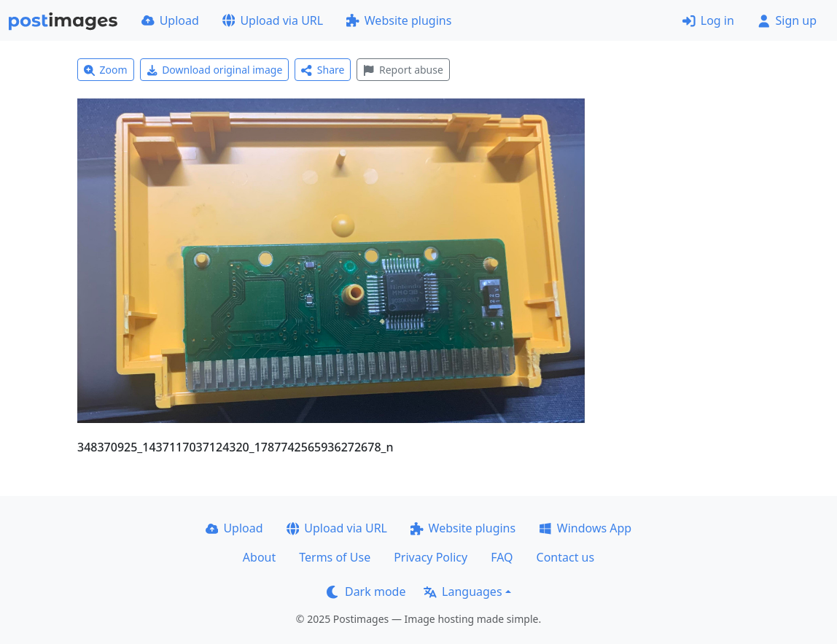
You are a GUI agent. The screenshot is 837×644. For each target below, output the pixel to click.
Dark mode (366, 591)
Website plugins (399, 20)
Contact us (566, 557)
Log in (708, 20)
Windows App (585, 528)
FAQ (502, 557)
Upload (170, 20)
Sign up (787, 20)
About (259, 557)
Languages (463, 591)
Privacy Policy (431, 557)
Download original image (215, 70)
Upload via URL (273, 20)
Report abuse (403, 70)
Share (323, 70)
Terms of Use (335, 557)
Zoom (106, 70)
